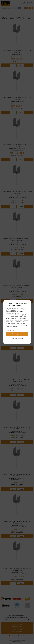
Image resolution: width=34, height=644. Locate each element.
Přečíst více (9, 330)
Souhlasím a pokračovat (17, 334)
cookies (13, 310)
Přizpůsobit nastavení (17, 339)
